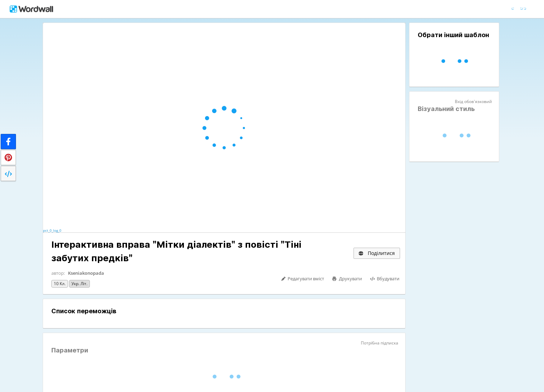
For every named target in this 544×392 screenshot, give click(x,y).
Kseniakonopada (86, 273)
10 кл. (60, 284)
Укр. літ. (79, 284)
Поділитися (377, 253)
